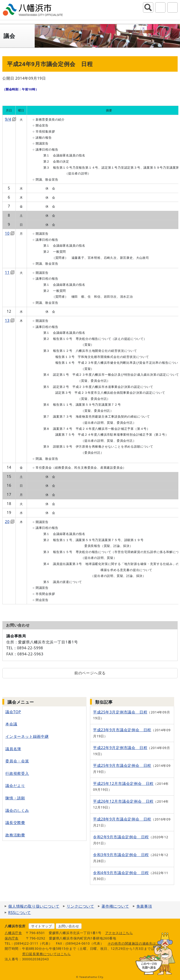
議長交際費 (15, 823)
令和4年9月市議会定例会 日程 (121, 873)
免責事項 (144, 906)
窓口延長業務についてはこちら (47, 954)
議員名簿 (13, 749)
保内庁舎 (12, 938)
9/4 (10, 119)
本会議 (11, 724)
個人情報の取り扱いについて (34, 906)
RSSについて (20, 913)
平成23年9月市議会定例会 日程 (122, 730)
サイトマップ (42, 926)
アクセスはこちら (119, 933)
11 (10, 272)
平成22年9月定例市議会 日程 (120, 748)
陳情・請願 (15, 798)
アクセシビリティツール (160, 7)
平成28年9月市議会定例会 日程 (122, 819)
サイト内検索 (148, 7)
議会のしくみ (17, 810)
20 (10, 522)
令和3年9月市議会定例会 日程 (121, 855)
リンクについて (80, 906)
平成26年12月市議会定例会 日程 (123, 801)
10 (10, 233)
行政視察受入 (17, 773)
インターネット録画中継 (27, 736)
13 (10, 320)
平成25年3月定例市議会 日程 (120, 712)
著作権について (115, 906)
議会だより (15, 786)
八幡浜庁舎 (13, 933)
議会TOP (13, 712)
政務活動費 (15, 835)
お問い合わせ (69, 926)
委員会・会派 (17, 761)
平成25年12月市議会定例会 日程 (123, 783)
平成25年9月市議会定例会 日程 (122, 765)
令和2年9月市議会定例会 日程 (121, 837)
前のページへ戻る (90, 673)
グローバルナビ (172, 7)
